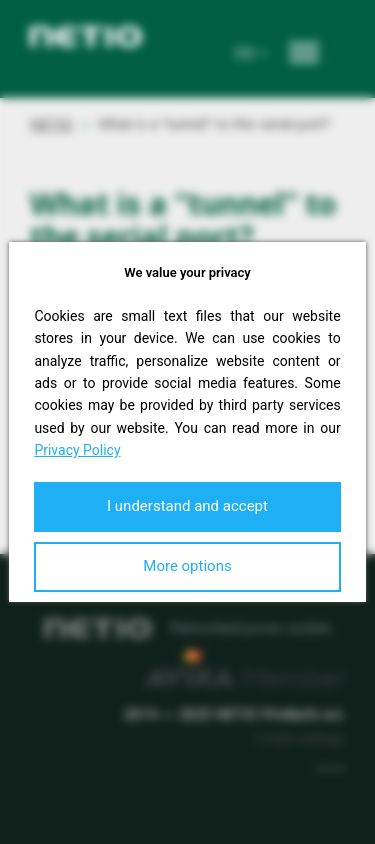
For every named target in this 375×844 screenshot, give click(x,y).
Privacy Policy (77, 450)
